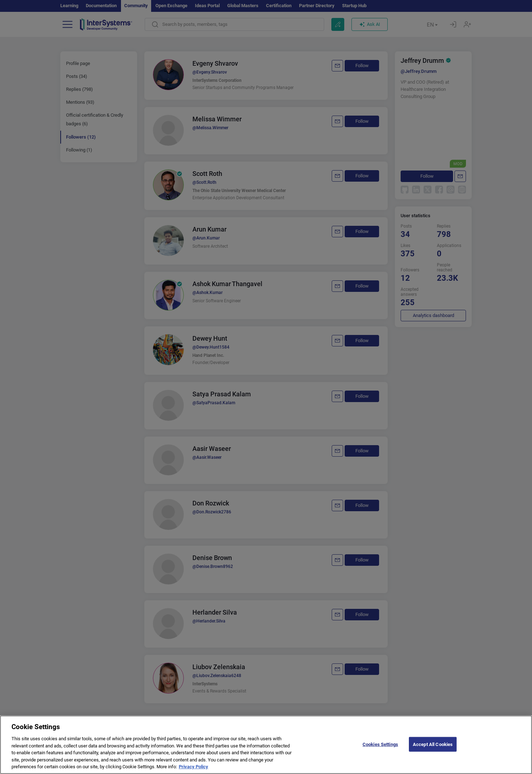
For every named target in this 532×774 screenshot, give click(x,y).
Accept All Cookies (433, 750)
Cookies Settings (380, 750)
